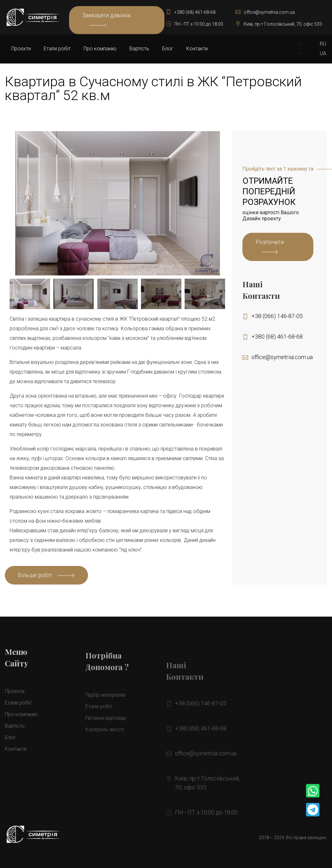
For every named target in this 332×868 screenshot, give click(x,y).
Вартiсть (139, 49)
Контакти (197, 49)
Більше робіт (35, 575)
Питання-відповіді (106, 737)
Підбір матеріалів (105, 714)
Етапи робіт (57, 49)
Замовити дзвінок (107, 20)
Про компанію (100, 49)
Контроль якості (105, 749)
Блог (168, 49)
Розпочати (270, 242)
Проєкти (21, 49)
